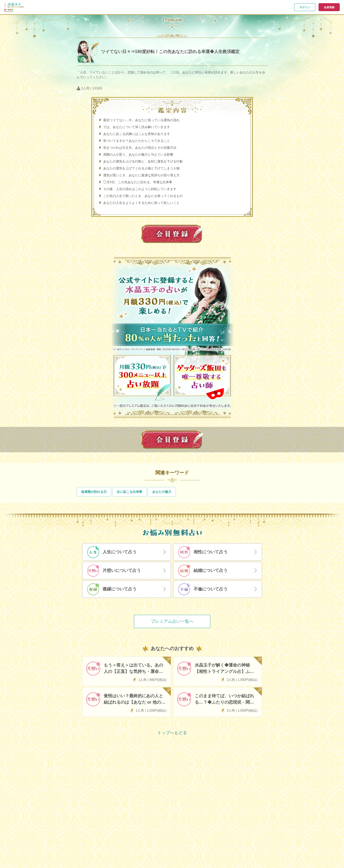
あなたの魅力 (162, 492)
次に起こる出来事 (129, 492)
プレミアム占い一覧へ (172, 621)
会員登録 (329, 7)
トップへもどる (172, 733)
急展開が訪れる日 (94, 492)
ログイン (305, 7)
